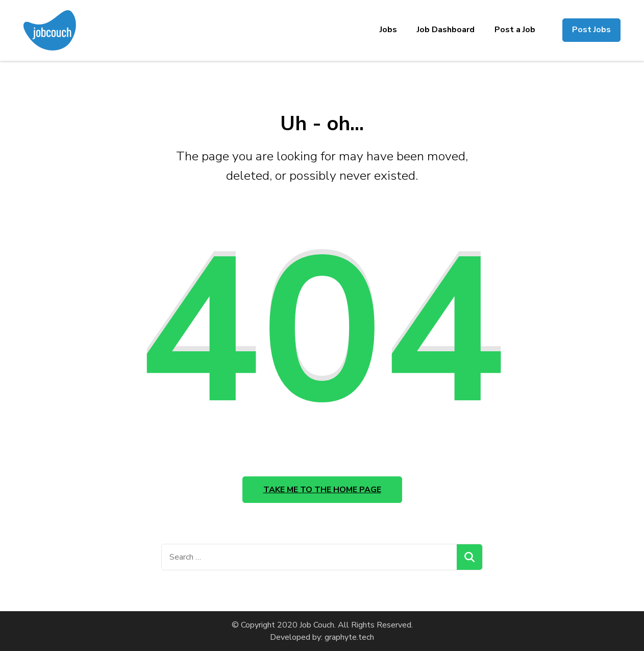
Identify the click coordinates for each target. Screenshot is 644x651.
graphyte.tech (349, 637)
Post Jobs (591, 30)
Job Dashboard (446, 30)
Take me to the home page (322, 490)
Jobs (388, 30)
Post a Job (515, 30)
